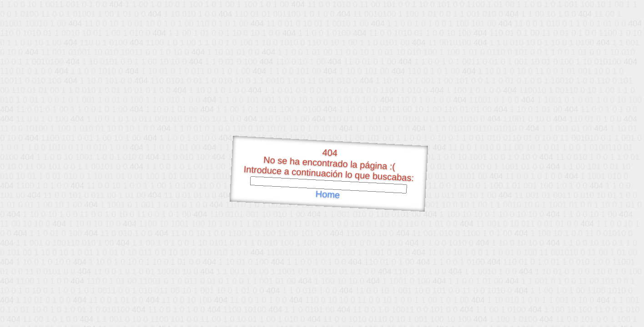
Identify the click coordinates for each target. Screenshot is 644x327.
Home (327, 195)
